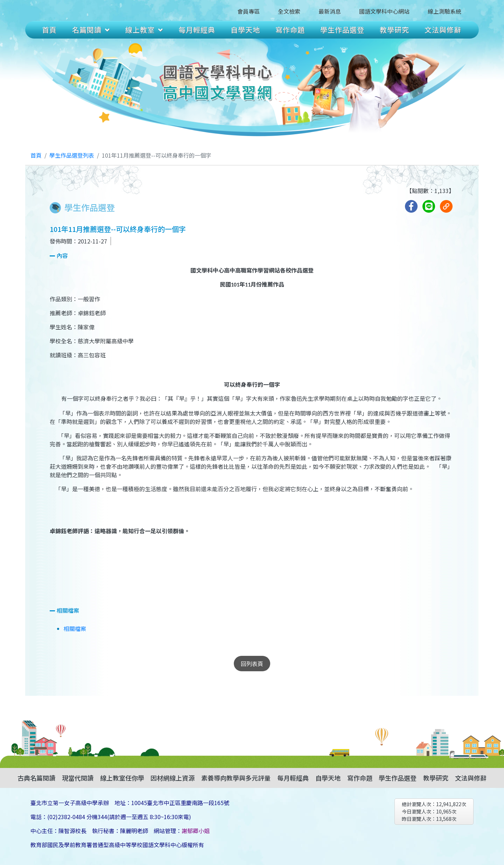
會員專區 (248, 11)
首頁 (49, 30)
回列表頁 (252, 664)
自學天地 (245, 30)
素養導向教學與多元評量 (236, 778)
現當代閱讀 (78, 778)
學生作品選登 (342, 30)
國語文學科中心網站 (384, 11)
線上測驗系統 (444, 11)
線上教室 (144, 30)
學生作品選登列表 (72, 155)
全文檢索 (289, 11)
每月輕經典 (197, 30)
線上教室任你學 (122, 778)
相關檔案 (75, 629)
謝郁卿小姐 (196, 831)
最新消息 (330, 11)
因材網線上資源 (173, 778)
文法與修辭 (443, 30)
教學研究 (394, 30)
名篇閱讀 (91, 30)
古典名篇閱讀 (36, 778)
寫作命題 (290, 30)
